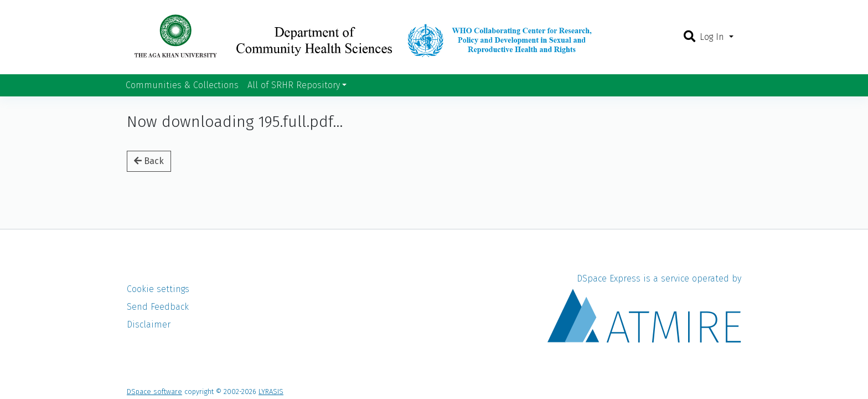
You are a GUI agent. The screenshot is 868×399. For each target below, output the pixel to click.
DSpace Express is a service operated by (644, 308)
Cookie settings (158, 289)
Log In (713, 37)
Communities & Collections (182, 85)
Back (149, 161)
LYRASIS (271, 392)
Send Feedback (158, 307)
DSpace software (154, 392)
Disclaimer (149, 324)
